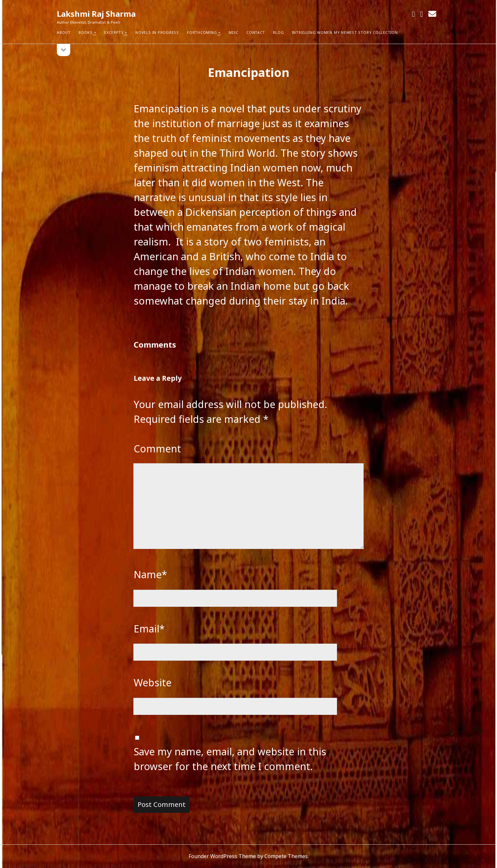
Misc (234, 32)
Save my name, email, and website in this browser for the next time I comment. (230, 759)
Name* (150, 574)
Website (153, 683)
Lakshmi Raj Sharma (96, 14)
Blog (279, 32)
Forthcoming (202, 32)
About (64, 32)
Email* (149, 629)
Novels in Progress (157, 32)
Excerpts (114, 32)
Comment (157, 449)
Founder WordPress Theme (222, 856)
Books (86, 32)
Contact (256, 32)
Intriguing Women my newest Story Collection (345, 32)
